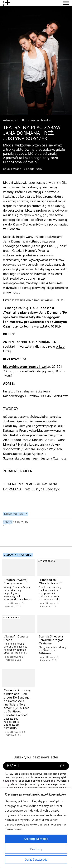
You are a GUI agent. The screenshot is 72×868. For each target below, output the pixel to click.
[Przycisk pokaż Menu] (66, 3)
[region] (36, 828)
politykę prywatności (43, 781)
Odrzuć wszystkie (36, 860)
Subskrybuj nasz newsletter (36, 757)
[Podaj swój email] (30, 766)
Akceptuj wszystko (36, 839)
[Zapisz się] (60, 766)
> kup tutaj (38, 342)
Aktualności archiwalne (36, 120)
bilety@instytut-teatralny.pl (25, 367)
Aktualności (11, 120)
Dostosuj (36, 849)
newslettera (10, 781)
